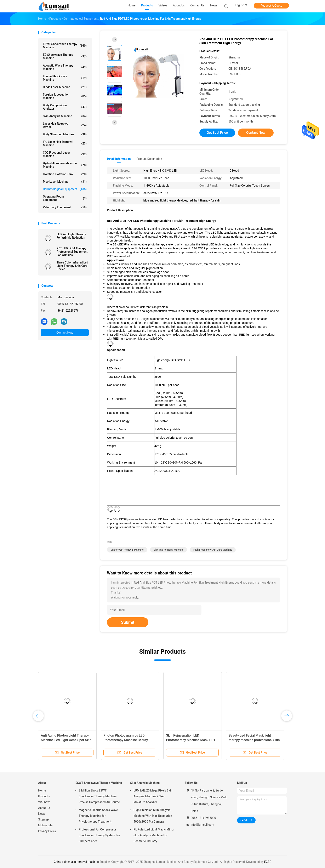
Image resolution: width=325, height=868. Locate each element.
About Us (44, 808)
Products (44, 796)
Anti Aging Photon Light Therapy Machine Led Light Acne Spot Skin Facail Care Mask (66, 740)
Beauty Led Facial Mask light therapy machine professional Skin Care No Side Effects (254, 740)
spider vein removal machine (127, 550)
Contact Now (65, 333)
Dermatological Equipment (65, 189)
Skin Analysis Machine (65, 116)
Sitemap (43, 819)
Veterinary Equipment (65, 207)
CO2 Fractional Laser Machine (65, 154)
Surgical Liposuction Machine (65, 96)
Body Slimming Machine (65, 134)
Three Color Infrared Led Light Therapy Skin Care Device (72, 266)
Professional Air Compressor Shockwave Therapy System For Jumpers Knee (99, 835)
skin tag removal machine (169, 550)
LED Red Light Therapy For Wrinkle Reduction (71, 236)
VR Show (44, 802)
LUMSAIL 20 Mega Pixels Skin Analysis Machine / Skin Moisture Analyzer (153, 796)
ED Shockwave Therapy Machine (65, 56)
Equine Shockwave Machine (65, 78)
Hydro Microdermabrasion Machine (65, 165)
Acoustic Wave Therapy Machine (65, 67)
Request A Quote (271, 6)
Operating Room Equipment (65, 198)
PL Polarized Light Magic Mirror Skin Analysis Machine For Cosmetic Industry (154, 835)
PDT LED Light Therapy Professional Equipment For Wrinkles (72, 252)
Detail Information (119, 159)
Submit (128, 622)
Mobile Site (45, 825)
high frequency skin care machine (213, 550)
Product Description (149, 159)
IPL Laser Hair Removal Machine (65, 143)
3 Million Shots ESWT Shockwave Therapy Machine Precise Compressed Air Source (99, 796)
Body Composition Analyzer (65, 107)
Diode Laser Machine (65, 87)
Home (42, 790)
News (42, 814)
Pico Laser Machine (65, 182)
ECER (268, 862)
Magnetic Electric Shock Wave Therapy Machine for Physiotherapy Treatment (98, 816)
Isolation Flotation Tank (65, 174)
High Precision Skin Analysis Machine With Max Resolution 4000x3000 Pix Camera (153, 816)
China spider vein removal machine (76, 862)
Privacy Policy (47, 831)
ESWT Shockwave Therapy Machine (65, 46)
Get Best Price (217, 133)
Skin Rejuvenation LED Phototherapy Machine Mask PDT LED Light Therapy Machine (191, 740)
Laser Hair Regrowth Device (65, 125)
